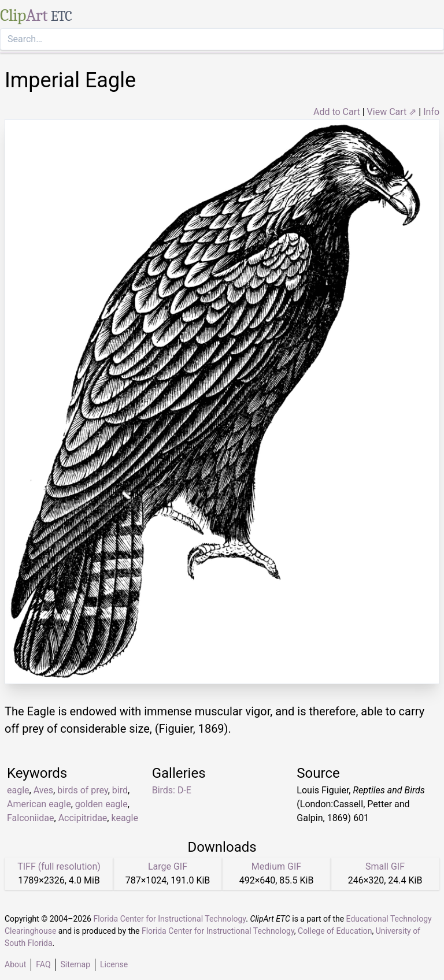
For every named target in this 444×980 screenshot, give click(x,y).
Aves (43, 790)
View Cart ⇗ (392, 112)
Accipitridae (83, 818)
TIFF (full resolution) (59, 866)
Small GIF (385, 866)
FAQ (43, 964)
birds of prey (82, 790)
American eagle (39, 804)
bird (120, 790)
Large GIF (168, 866)
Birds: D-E (172, 790)
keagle (125, 818)
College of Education (335, 931)
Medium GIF (276, 866)
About (15, 964)
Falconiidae (31, 818)
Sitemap (75, 964)
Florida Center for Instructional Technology (169, 919)
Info (431, 112)
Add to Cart (337, 112)
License (114, 964)
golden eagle (101, 804)
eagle (18, 790)
